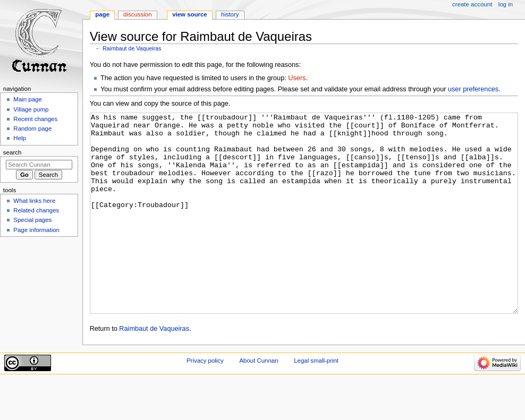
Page (102, 14)
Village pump (31, 109)
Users (297, 78)
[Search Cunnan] (39, 165)
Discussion (137, 14)
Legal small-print (316, 400)
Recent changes (35, 119)
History (230, 14)
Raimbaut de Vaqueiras (132, 48)
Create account (472, 4)
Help (20, 138)
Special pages (32, 220)
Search (12, 152)
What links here (34, 201)
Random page (32, 128)
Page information (36, 230)
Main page (28, 99)
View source (190, 14)
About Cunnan (259, 400)
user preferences (473, 89)
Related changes (36, 210)
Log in (506, 4)
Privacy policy (205, 400)
